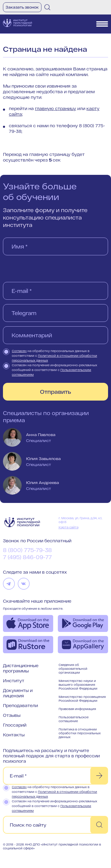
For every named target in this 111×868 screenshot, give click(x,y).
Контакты (14, 735)
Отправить (55, 392)
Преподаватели (20, 705)
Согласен (19, 351)
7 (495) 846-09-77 (27, 557)
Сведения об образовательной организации (73, 669)
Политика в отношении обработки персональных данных (80, 733)
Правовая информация (77, 709)
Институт (14, 681)
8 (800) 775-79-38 (27, 550)
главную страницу (55, 108)
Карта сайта (69, 527)
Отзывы (12, 715)
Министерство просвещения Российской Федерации (82, 699)
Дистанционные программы (21, 668)
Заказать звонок (22, 7)
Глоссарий (15, 725)
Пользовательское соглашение (74, 719)
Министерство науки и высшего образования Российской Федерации (78, 685)
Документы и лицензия (18, 693)
